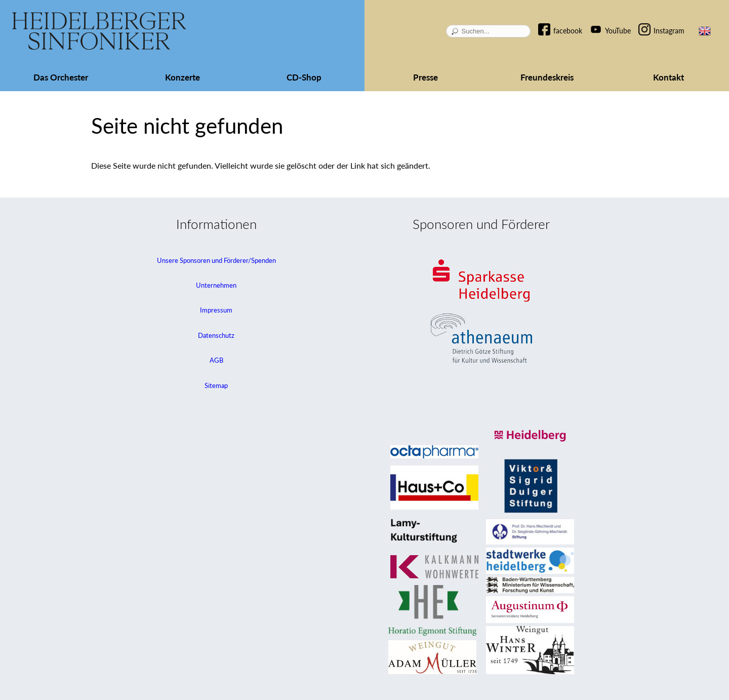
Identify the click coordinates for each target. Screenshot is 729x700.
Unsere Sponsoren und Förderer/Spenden (216, 260)
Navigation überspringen (549, 22)
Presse (426, 77)
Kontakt (669, 77)
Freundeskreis (547, 77)
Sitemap (216, 385)
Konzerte (183, 77)
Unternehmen (216, 285)
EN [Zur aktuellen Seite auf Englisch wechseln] (705, 31)
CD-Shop (304, 77)
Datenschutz (216, 335)
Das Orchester (61, 77)
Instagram (669, 31)
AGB (216, 360)
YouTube (618, 31)
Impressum (216, 310)
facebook (568, 31)
